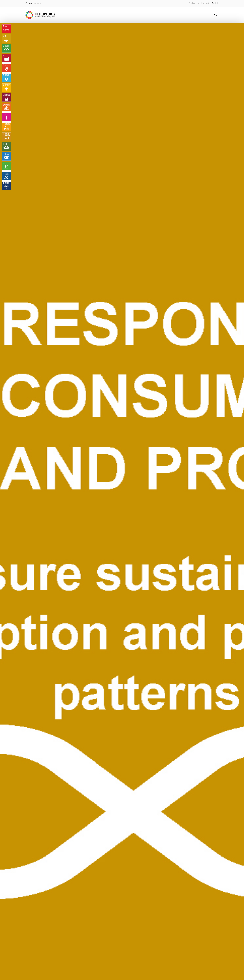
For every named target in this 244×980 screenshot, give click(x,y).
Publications (93, 15)
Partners (126, 15)
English (215, 3)
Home (68, 15)
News (79, 15)
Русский (205, 3)
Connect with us (33, 3)
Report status (159, 15)
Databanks (141, 15)
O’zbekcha (194, 3)
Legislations (111, 15)
